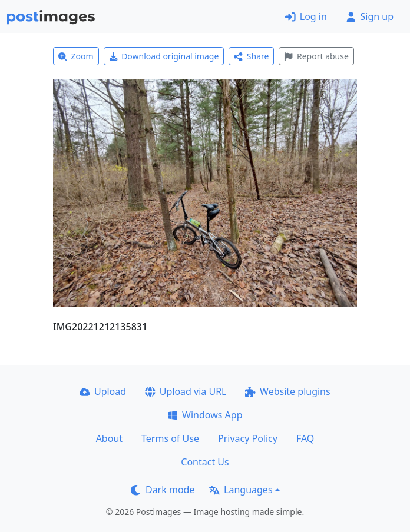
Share (251, 56)
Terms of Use (170, 438)
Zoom (76, 56)
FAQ (305, 438)
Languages (241, 490)
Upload (103, 391)
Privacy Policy (248, 438)
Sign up (370, 16)
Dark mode (163, 490)
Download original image (164, 56)
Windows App (205, 415)
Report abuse (316, 56)
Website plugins (287, 391)
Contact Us (205, 462)
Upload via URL (186, 391)
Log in (306, 16)
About (109, 438)
